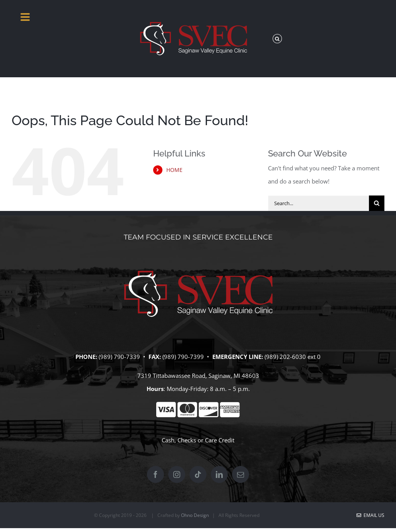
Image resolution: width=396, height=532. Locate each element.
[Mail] (241, 474)
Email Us (370, 515)
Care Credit (220, 440)
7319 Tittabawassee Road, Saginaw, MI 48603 (198, 376)
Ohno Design (195, 515)
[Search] (377, 203)
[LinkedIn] (219, 474)
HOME (174, 170)
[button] (277, 39)
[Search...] (318, 203)
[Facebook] (155, 474)
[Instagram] (177, 474)
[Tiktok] (198, 474)
